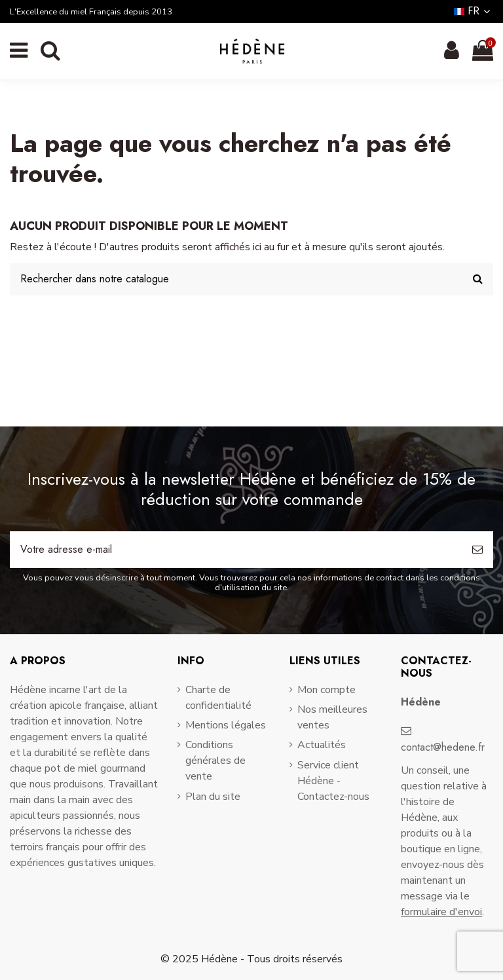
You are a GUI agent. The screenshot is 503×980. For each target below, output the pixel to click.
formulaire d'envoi (441, 912)
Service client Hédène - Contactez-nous (333, 781)
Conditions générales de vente (215, 761)
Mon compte (326, 690)
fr (474, 11)
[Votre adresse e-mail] (236, 550)
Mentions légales (226, 725)
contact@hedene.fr (443, 747)
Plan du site (213, 797)
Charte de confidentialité (218, 698)
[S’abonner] (477, 550)
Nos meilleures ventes (332, 717)
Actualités (322, 745)
